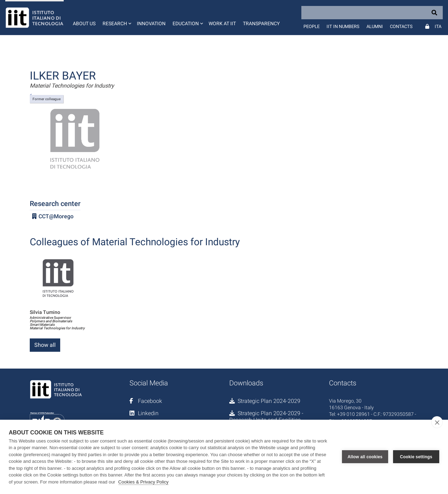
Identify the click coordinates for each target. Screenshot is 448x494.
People (311, 26)
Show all (45, 345)
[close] (437, 422)
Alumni (375, 26)
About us (84, 23)
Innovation (151, 23)
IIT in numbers (343, 26)
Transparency (261, 23)
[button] (116, 18)
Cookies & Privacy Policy (143, 482)
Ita (438, 26)
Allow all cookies (365, 457)
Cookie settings (416, 457)
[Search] (372, 13)
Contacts (401, 26)
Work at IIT (222, 23)
